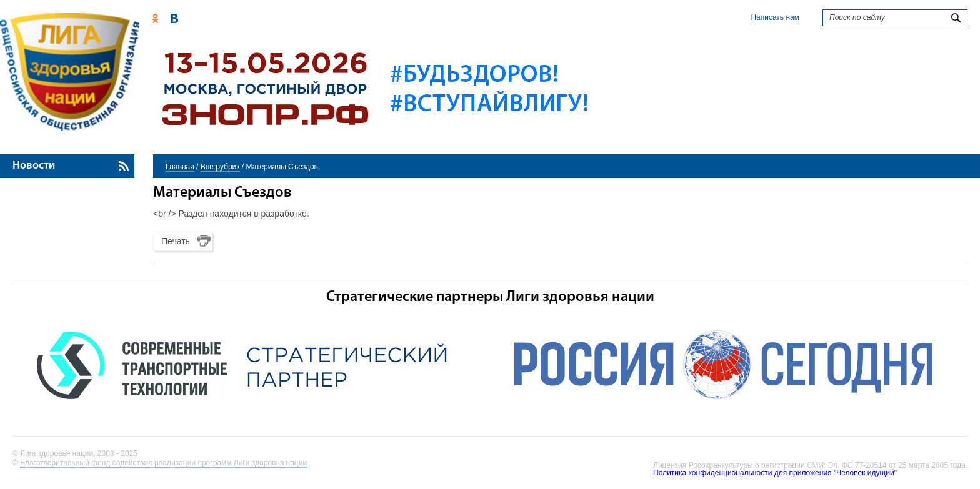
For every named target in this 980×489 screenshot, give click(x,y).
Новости (34, 166)
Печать (176, 241)
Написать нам (775, 17)
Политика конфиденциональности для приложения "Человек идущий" (775, 473)
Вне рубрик (220, 167)
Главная (180, 167)
